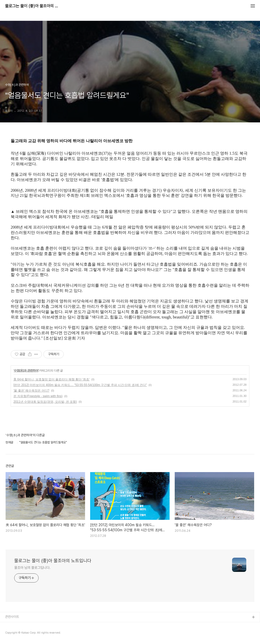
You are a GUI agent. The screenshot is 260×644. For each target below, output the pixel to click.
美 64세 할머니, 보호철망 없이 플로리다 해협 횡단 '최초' (52, 379)
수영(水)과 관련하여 (26, 371)
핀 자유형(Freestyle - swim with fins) (38, 396)
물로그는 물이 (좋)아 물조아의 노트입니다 (33, 6)
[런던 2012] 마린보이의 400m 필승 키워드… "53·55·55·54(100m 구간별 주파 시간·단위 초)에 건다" (80, 385)
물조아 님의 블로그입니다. (32, 568)
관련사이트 (12, 617)
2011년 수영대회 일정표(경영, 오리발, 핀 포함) (45, 402)
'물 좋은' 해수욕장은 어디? (31, 391)
